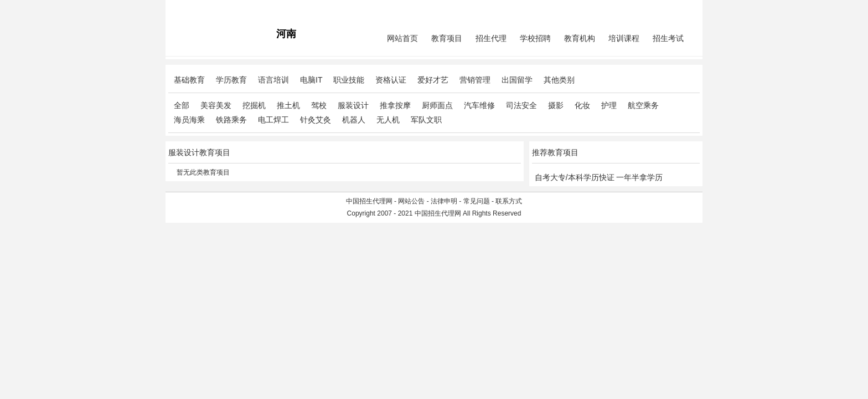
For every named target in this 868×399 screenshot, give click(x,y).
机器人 (354, 120)
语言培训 (273, 80)
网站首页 (402, 38)
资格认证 (391, 80)
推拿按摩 (395, 105)
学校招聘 (535, 38)
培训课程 (624, 38)
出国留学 (517, 80)
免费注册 (686, 9)
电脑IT (311, 80)
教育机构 (580, 38)
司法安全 (521, 105)
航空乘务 (643, 105)
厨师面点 (437, 105)
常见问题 (477, 201)
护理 (609, 105)
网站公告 (411, 201)
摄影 (556, 105)
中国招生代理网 (369, 201)
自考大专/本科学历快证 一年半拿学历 (599, 177)
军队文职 (426, 120)
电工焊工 (273, 120)
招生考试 (668, 38)
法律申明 (444, 201)
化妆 (582, 105)
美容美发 (216, 105)
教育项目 (447, 38)
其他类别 (559, 80)
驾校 (319, 105)
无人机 (388, 120)
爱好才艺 (433, 80)
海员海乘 (189, 120)
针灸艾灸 (316, 120)
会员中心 (658, 9)
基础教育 (189, 80)
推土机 (288, 105)
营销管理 (475, 80)
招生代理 (491, 38)
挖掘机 (254, 105)
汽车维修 (479, 105)
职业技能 (349, 80)
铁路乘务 (231, 120)
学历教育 (231, 80)
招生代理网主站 (192, 9)
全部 (182, 105)
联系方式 (509, 201)
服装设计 (353, 105)
